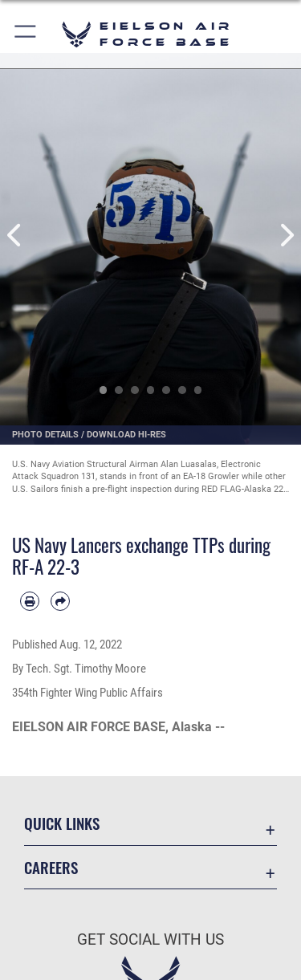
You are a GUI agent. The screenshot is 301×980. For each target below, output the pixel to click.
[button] (26, 34)
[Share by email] (60, 601)
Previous (15, 235)
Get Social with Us (150, 939)
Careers (51, 867)
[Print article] (30, 601)
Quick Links (62, 823)
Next (287, 235)
